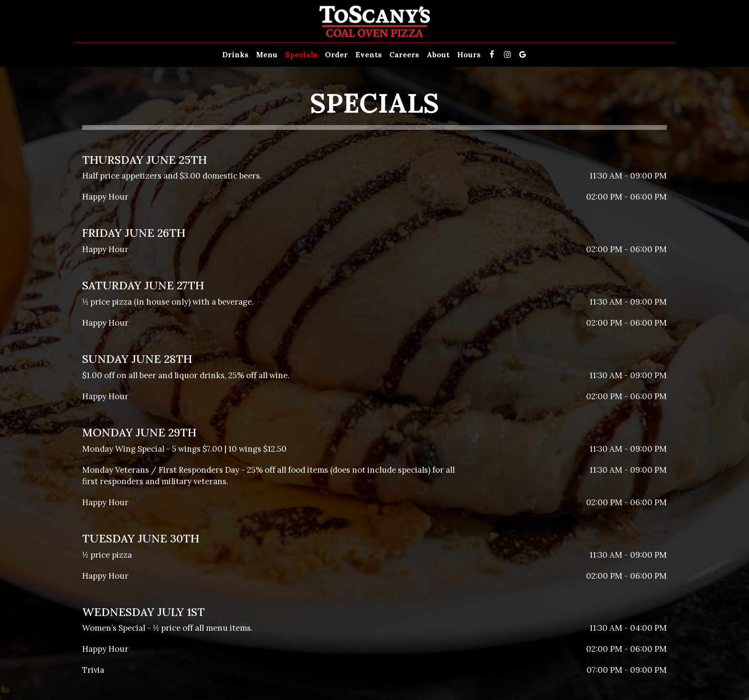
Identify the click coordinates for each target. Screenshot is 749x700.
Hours (469, 55)
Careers (404, 55)
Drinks (235, 55)
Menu (267, 55)
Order (336, 55)
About (438, 55)
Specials (301, 55)
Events (369, 55)
